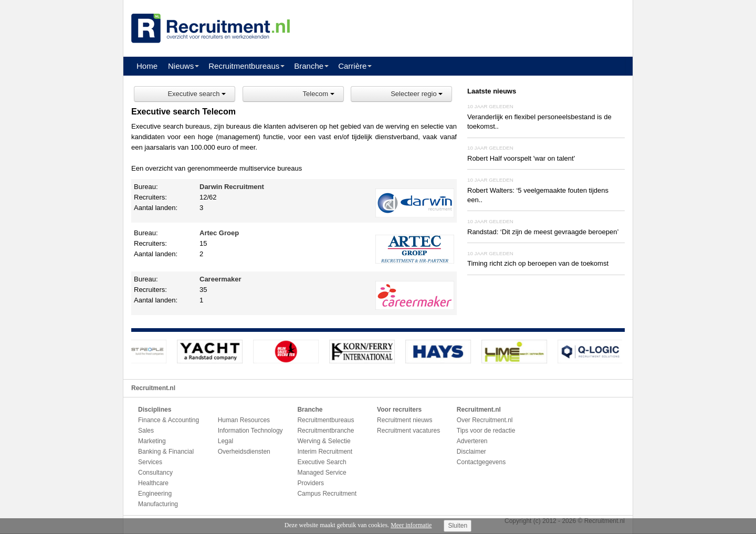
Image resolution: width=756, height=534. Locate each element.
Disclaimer (471, 452)
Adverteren (472, 441)
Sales (146, 431)
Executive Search (322, 462)
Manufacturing (158, 504)
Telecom (319, 94)
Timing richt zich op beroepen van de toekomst (538, 263)
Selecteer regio (417, 94)
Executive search (197, 94)
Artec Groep (219, 233)
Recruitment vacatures (408, 431)
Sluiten (458, 526)
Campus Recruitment (327, 494)
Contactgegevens (481, 462)
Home (147, 66)
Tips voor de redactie (486, 431)
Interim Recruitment (325, 452)
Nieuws (181, 66)
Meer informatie (411, 525)
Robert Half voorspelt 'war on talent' (521, 158)
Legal (225, 441)
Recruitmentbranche (325, 431)
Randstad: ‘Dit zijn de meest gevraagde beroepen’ (543, 232)
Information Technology (250, 431)
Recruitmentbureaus (244, 66)
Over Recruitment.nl (485, 420)
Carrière (352, 66)
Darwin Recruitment (232, 187)
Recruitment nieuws (405, 420)
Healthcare (153, 483)
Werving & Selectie (324, 441)
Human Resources (244, 420)
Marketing (152, 441)
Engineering (155, 494)
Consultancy (155, 473)
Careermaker (220, 279)
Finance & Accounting (169, 420)
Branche (309, 66)
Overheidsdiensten (244, 452)
